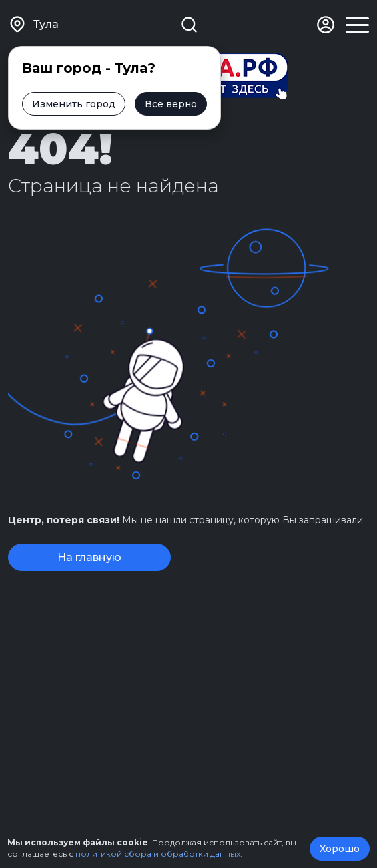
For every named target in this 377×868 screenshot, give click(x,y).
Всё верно (171, 104)
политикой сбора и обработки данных (158, 854)
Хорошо (340, 849)
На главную (89, 557)
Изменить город (74, 104)
